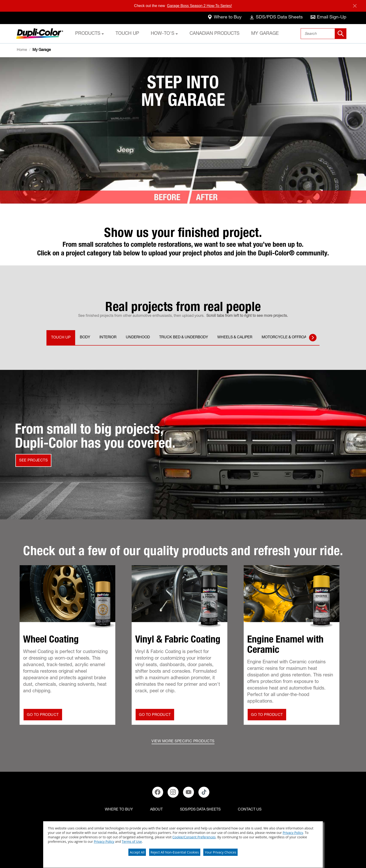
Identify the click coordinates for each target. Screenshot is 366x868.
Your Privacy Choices (220, 852)
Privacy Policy (293, 833)
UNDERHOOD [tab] (138, 338)
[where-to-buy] (223, 18)
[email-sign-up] (328, 18)
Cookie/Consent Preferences (194, 837)
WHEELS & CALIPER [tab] (235, 338)
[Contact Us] (250, 810)
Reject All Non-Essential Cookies (175, 852)
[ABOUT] (156, 810)
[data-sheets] (275, 18)
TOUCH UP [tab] (61, 338)
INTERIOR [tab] (108, 338)
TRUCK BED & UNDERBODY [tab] (184, 338)
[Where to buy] (119, 810)
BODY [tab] (85, 338)
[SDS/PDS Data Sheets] (200, 810)
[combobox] (324, 34)
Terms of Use (132, 841)
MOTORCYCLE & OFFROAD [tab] (285, 338)
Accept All (137, 852)
